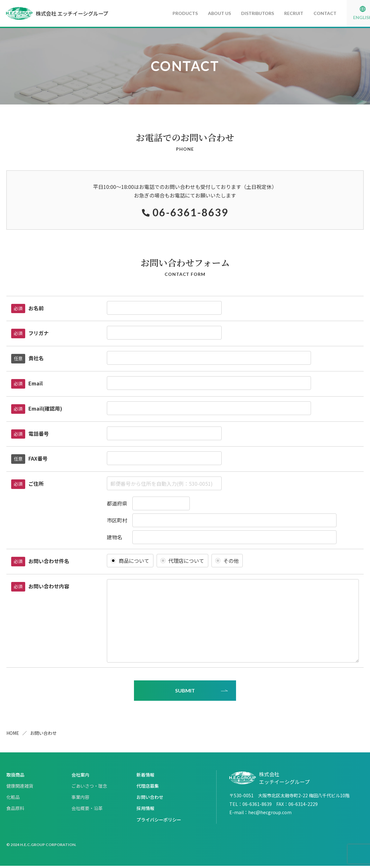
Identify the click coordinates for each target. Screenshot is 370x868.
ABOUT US (204, 13)
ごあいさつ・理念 (89, 788)
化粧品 (13, 799)
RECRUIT (279, 13)
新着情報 (145, 777)
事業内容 (80, 799)
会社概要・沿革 (87, 810)
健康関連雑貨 (20, 788)
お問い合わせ (150, 799)
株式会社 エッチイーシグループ (66, 13)
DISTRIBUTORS (243, 13)
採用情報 (145, 810)
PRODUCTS (170, 13)
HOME (13, 735)
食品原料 (15, 810)
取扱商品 (15, 777)
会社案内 (80, 777)
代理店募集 (148, 788)
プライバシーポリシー (159, 821)
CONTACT (310, 13)
